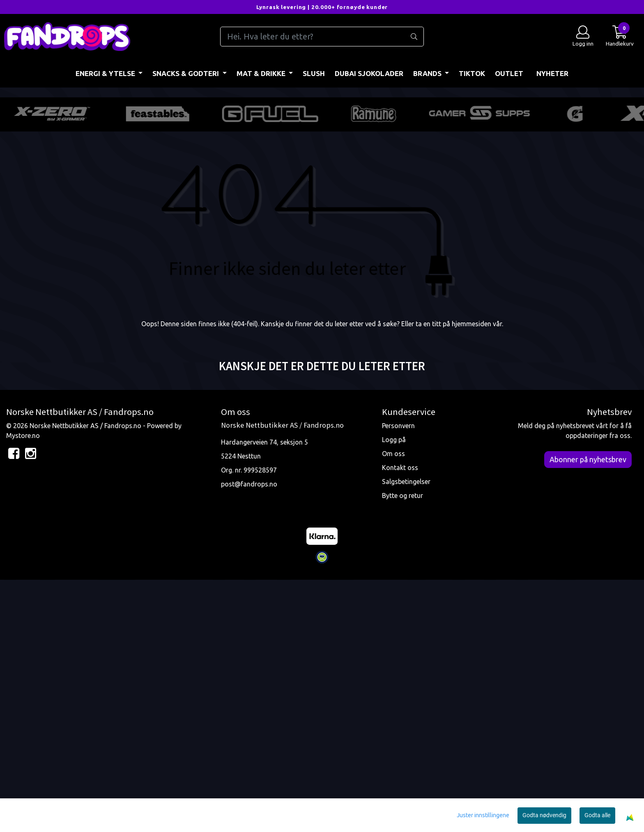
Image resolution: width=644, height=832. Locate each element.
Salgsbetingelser (406, 733)
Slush (314, 73)
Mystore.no (23, 687)
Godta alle (597, 815)
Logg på (394, 691)
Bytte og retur (402, 747)
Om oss (393, 705)
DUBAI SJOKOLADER (369, 73)
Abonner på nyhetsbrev (588, 711)
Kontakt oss (400, 719)
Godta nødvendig (544, 815)
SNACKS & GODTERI (186, 73)
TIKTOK (472, 73)
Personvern (398, 678)
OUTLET (509, 73)
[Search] (322, 37)
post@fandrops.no (249, 736)
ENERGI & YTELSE (106, 73)
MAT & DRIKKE (262, 73)
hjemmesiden (471, 576)
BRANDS (428, 73)
